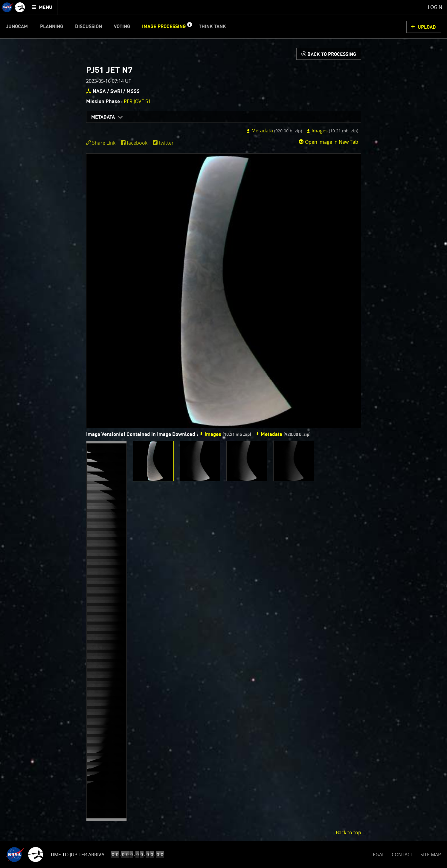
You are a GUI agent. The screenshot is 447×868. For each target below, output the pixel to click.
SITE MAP (431, 855)
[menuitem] (42, 7)
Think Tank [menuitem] (212, 27)
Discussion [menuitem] (89, 27)
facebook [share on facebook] (137, 143)
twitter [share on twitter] (166, 143)
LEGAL (377, 854)
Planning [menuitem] (52, 27)
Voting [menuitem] (122, 27)
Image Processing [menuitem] (164, 27)
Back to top (348, 832)
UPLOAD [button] (427, 27)
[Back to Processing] (329, 54)
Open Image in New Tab (328, 142)
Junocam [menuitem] (17, 27)
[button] (189, 27)
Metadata (103, 117)
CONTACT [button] (402, 855)
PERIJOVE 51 (137, 101)
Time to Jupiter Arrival (78, 855)
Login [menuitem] (435, 7)
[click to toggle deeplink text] (102, 143)
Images (332, 131)
